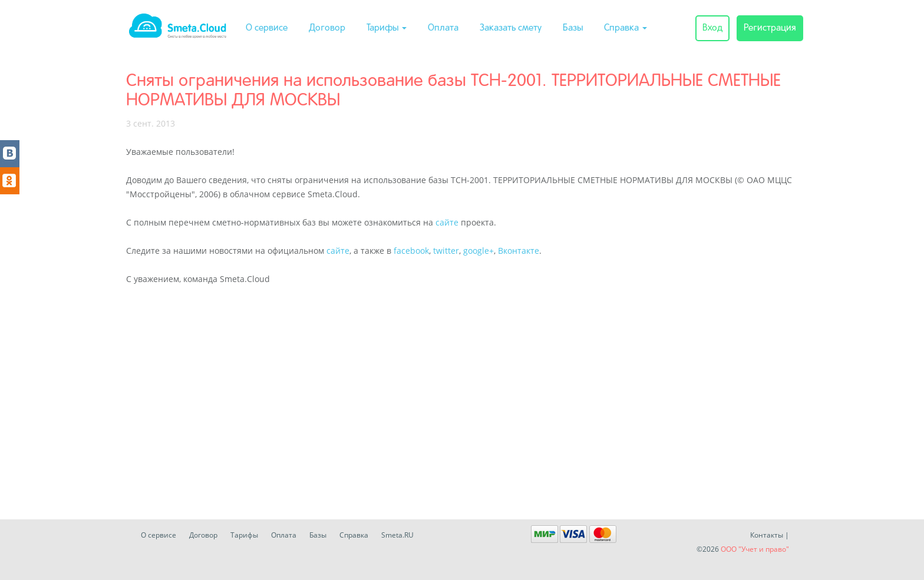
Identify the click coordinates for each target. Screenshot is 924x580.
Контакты (767, 535)
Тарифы (387, 28)
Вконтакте (519, 251)
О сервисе (267, 28)
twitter (446, 251)
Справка (626, 28)
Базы (573, 28)
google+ (478, 251)
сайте (447, 222)
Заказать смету (511, 28)
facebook (411, 251)
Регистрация (770, 28)
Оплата (443, 28)
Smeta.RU (397, 535)
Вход (712, 28)
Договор (327, 28)
